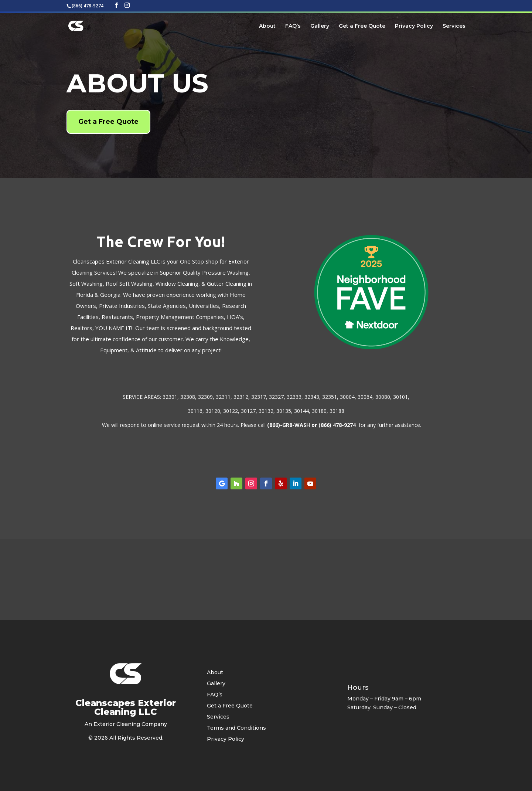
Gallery (320, 26)
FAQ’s (293, 26)
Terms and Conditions (236, 728)
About (267, 26)
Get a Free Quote (362, 26)
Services (454, 26)
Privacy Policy (414, 26)
